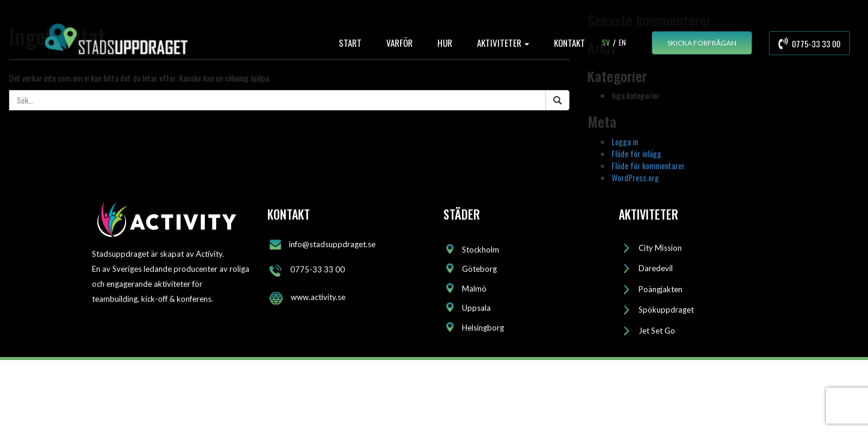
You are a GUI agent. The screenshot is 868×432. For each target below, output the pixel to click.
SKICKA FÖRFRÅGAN (702, 43)
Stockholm (481, 250)
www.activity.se (318, 297)
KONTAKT (569, 43)
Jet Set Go (657, 331)
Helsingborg (483, 328)
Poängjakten (660, 289)
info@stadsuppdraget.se (332, 244)
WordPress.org (635, 177)
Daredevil (656, 268)
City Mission (660, 248)
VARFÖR (399, 43)
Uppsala (476, 308)
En (622, 42)
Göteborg (479, 269)
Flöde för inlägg (636, 153)
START (350, 43)
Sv (606, 42)
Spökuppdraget (666, 310)
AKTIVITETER (503, 43)
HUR (445, 43)
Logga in (625, 141)
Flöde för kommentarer (648, 165)
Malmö (474, 289)
